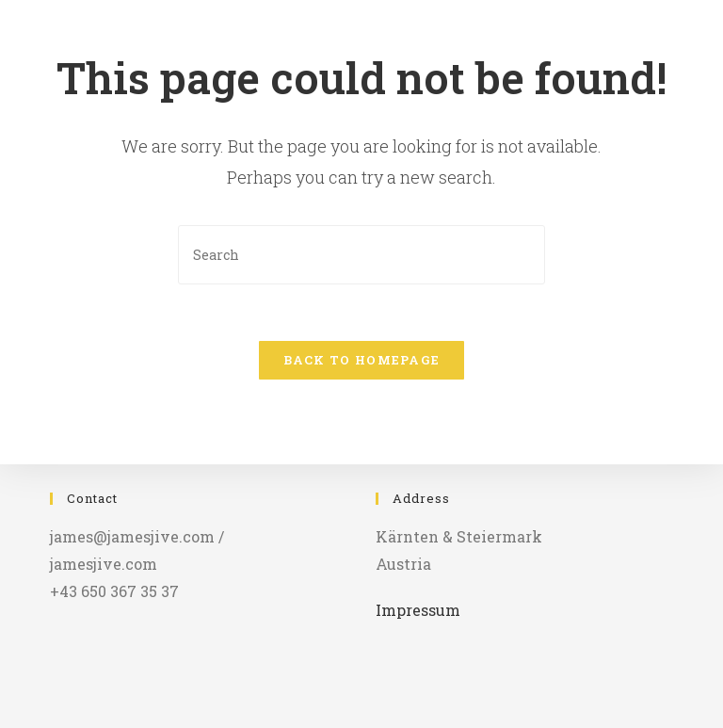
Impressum (418, 610)
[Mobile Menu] (688, 42)
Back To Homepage (362, 360)
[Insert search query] (361, 255)
